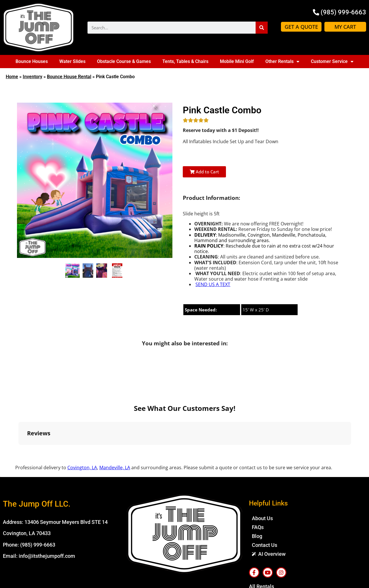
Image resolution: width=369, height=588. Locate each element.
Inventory (33, 77)
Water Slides (72, 61)
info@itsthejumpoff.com (47, 495)
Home (12, 77)
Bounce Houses (32, 61)
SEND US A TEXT (213, 284)
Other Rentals (282, 62)
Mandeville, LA (115, 406)
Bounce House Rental (69, 77)
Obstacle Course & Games (124, 61)
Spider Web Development (294, 580)
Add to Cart (204, 172)
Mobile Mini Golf (237, 61)
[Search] (262, 28)
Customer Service (332, 62)
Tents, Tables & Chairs (185, 61)
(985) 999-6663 (38, 483)
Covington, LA (82, 406)
